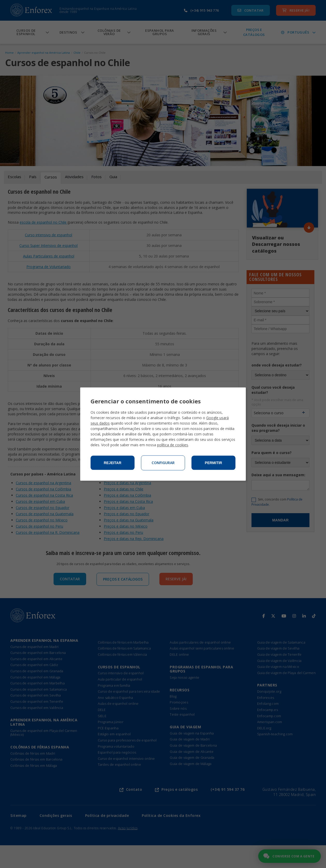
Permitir (214, 463)
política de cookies (173, 445)
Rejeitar (113, 463)
